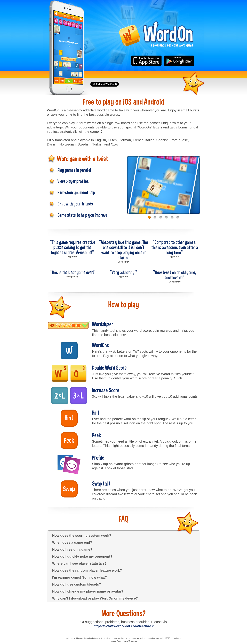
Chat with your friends (75, 204)
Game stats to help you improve (82, 215)
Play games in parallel (74, 170)
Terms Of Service (130, 641)
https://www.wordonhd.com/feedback (124, 626)
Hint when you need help (76, 192)
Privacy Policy (116, 641)
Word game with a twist (83, 159)
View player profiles (73, 181)
